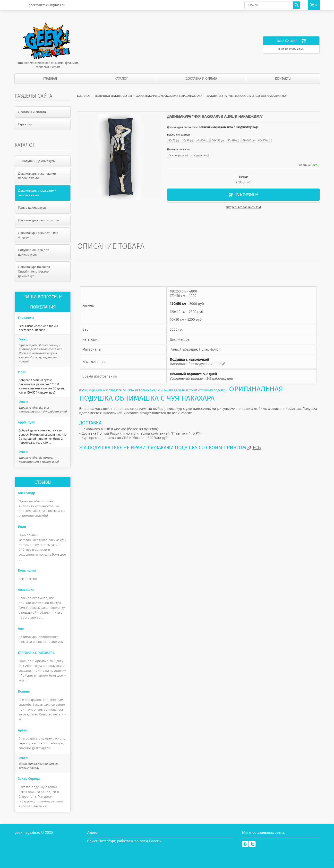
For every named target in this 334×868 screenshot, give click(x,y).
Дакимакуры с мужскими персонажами (169, 96)
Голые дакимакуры (32, 208)
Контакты (283, 79)
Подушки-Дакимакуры (113, 96)
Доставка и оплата (201, 79)
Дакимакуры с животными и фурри (38, 235)
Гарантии (25, 124)
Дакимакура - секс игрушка (38, 220)
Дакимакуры (180, 339)
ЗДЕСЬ (254, 447)
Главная (50, 79)
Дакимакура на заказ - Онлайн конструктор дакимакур (35, 271)
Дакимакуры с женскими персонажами (37, 176)
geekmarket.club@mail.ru (47, 5)
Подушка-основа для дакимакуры (34, 252)
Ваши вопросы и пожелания (43, 302)
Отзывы (43, 482)
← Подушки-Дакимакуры (37, 161)
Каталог (121, 79)
